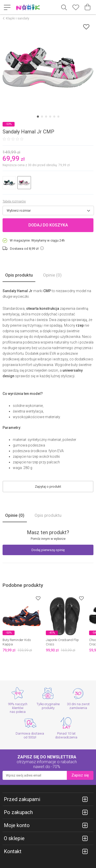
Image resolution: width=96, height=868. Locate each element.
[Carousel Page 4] (50, 117)
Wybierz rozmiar (19, 210)
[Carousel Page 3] (46, 117)
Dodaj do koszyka (48, 225)
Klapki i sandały (18, 18)
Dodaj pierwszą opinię (48, 550)
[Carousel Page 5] (54, 117)
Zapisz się (80, 775)
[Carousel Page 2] (42, 117)
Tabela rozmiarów (14, 201)
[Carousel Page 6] (58, 117)
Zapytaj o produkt (48, 487)
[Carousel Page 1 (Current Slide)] (38, 117)
